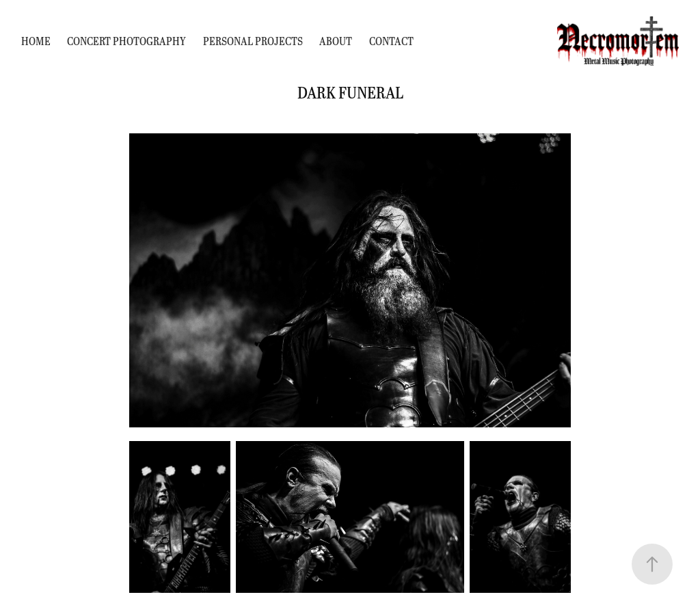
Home (36, 41)
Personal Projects (253, 41)
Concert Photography (126, 41)
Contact (391, 41)
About (336, 41)
